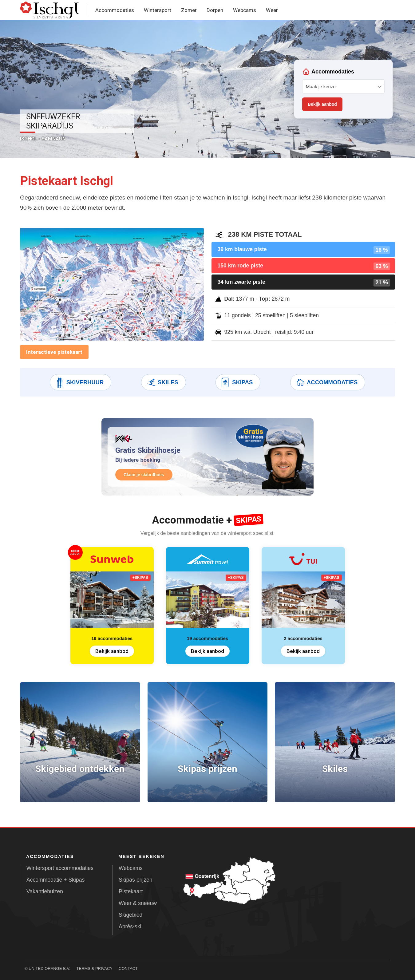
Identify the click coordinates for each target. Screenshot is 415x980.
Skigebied (130, 915)
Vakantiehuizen (45, 891)
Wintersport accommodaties (60, 868)
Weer (272, 10)
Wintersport (158, 10)
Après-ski (130, 927)
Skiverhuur (79, 382)
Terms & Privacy (95, 968)
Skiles (162, 382)
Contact (128, 968)
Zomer (189, 10)
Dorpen (215, 10)
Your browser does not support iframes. (343, 89)
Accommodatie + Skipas (55, 880)
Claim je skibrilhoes (145, 475)
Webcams (245, 10)
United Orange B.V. (49, 968)
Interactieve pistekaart (54, 352)
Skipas (237, 382)
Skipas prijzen (136, 880)
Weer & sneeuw (138, 903)
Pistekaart (131, 891)
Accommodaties (115, 10)
